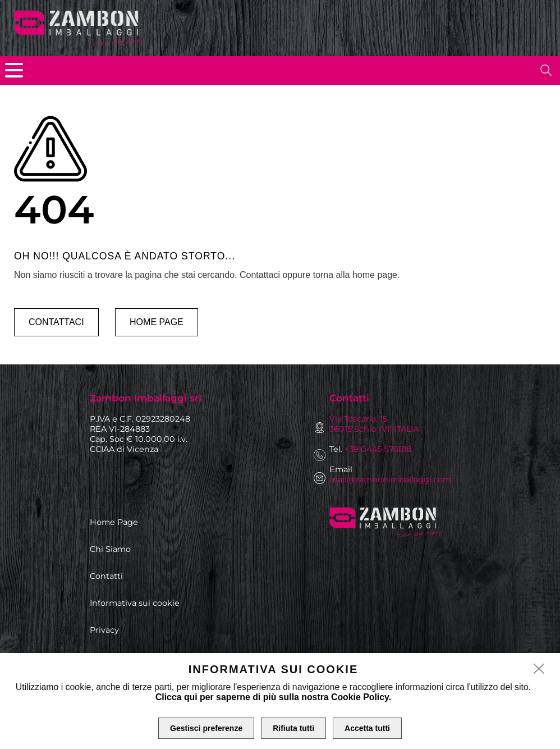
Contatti (106, 576)
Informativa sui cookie (135, 603)
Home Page (114, 522)
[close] (539, 669)
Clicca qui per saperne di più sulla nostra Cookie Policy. (273, 697)
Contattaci (56, 322)
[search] (546, 70)
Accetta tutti (367, 728)
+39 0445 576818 (378, 449)
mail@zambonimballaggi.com (390, 479)
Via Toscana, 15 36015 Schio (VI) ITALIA (374, 424)
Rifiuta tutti (293, 728)
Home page (157, 322)
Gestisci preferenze (206, 728)
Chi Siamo (110, 549)
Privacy (104, 630)
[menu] (14, 70)
